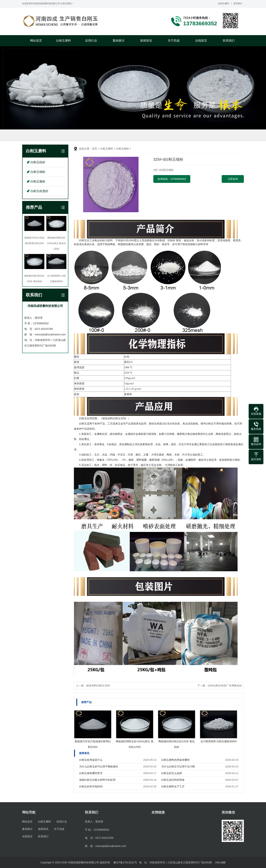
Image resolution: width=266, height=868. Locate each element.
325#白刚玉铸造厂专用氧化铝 (225, 686)
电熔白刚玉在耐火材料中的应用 (97, 780)
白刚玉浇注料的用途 (173, 780)
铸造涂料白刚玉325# (98, 686)
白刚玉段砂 (38, 162)
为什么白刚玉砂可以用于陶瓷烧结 (99, 767)
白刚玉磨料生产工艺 (173, 786)
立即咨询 (233, 179)
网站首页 (36, 41)
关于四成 (174, 41)
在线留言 (201, 41)
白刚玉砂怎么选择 (172, 773)
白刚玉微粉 (38, 181)
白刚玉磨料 (224, 4)
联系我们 (238, 4)
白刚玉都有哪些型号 (91, 773)
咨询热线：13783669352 (172, 179)
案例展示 (119, 41)
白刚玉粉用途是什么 (91, 760)
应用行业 (91, 41)
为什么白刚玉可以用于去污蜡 (178, 767)
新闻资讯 (146, 41)
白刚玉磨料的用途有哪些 (175, 760)
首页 (95, 149)
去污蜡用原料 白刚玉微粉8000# (219, 741)
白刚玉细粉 (38, 172)
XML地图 (220, 862)
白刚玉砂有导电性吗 (91, 786)
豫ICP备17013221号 (125, 862)
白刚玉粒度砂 (39, 191)
